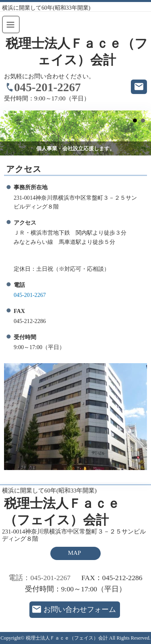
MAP (74, 553)
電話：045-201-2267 (39, 578)
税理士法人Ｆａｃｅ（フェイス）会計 (77, 52)
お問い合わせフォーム (80, 609)
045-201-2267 (48, 87)
